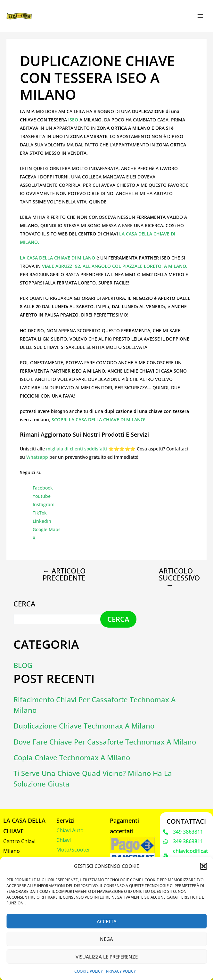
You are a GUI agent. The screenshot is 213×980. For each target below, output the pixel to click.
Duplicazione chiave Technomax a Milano (84, 726)
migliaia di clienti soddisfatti (77, 449)
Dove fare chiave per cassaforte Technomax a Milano (105, 742)
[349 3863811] (183, 832)
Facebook (43, 488)
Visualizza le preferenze (107, 957)
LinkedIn (42, 521)
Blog (23, 665)
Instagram (44, 504)
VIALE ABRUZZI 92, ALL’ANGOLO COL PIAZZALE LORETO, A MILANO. (115, 266)
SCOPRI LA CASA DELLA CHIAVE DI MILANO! (98, 420)
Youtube (42, 496)
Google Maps (47, 529)
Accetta (107, 921)
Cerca (24, 604)
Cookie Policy (89, 971)
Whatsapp (37, 457)
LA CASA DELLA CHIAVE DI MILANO (57, 258)
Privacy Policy (121, 971)
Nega (106, 939)
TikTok (40, 513)
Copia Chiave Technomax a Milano (72, 758)
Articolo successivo (175, 578)
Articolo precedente (64, 574)
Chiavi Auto (70, 830)
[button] (203, 866)
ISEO (74, 120)
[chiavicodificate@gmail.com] (186, 856)
